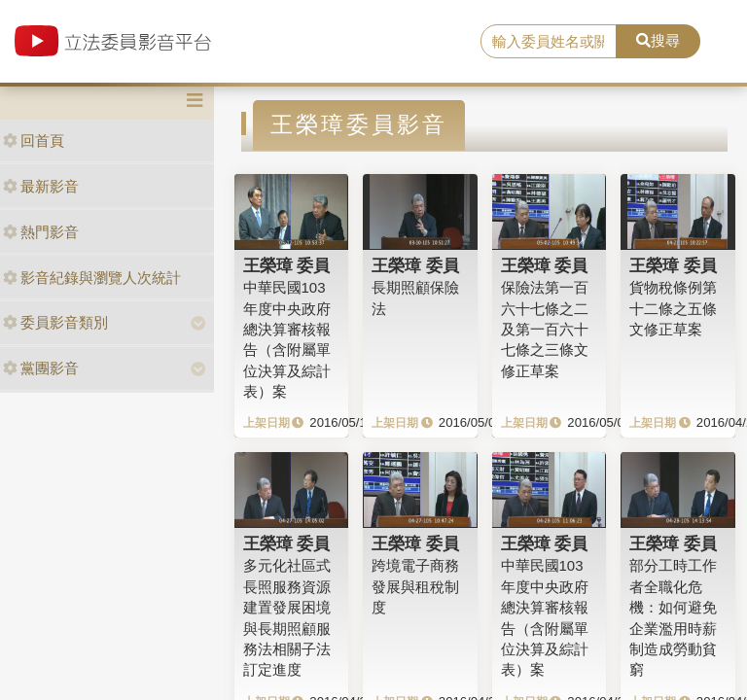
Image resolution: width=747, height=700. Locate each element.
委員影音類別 (55, 322)
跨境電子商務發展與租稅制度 (415, 586)
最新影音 (41, 186)
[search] (549, 42)
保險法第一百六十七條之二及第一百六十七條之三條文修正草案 (545, 329)
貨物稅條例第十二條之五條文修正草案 (673, 308)
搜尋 (658, 40)
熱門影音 (41, 232)
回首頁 (34, 140)
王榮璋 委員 (287, 265)
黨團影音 (41, 368)
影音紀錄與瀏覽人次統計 (92, 278)
